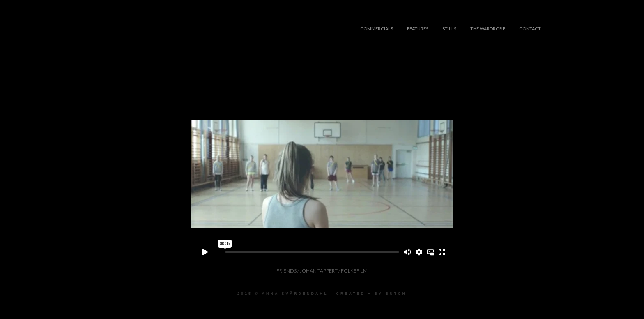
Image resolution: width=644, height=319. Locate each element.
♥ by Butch (387, 294)
